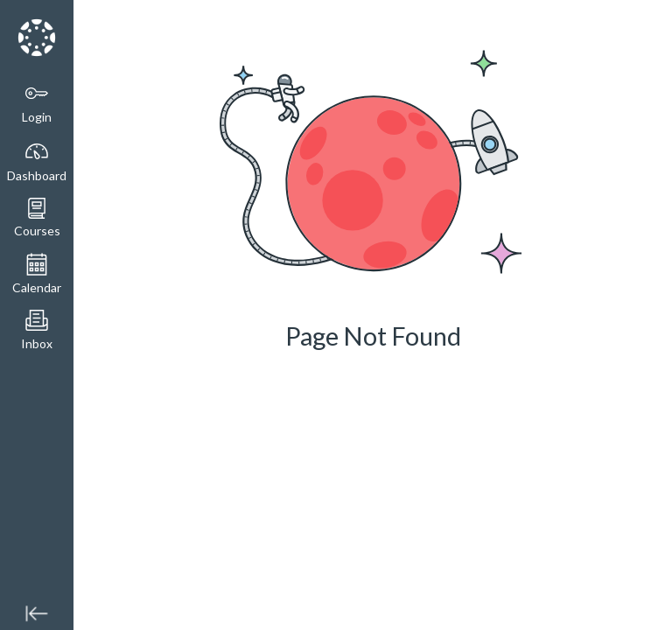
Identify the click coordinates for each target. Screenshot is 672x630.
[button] (37, 218)
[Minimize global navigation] (37, 613)
